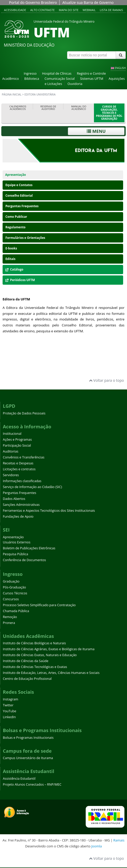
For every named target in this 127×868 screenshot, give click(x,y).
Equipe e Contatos (19, 185)
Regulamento (15, 227)
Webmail (89, 10)
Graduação (11, 581)
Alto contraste (42, 10)
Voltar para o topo (106, 380)
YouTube (10, 711)
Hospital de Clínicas (57, 73)
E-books (11, 248)
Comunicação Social (60, 79)
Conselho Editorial (19, 196)
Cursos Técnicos (15, 593)
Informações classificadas (22, 481)
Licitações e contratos (19, 469)
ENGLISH (120, 68)
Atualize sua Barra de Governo (88, 2)
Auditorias (11, 451)
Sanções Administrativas (21, 505)
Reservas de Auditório (48, 108)
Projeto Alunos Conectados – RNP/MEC (32, 784)
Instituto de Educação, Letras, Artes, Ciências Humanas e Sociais (51, 673)
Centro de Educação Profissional (27, 679)
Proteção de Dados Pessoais (24, 413)
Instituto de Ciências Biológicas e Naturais (34, 643)
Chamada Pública (16, 611)
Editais (10, 259)
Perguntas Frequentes (22, 206)
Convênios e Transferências (24, 457)
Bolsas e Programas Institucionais (28, 738)
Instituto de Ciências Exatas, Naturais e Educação (40, 655)
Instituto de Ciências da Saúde (26, 661)
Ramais (119, 840)
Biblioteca (32, 79)
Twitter (8, 705)
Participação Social (17, 445)
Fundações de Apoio (18, 517)
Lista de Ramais (112, 10)
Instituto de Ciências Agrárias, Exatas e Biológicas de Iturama (49, 649)
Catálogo (14, 269)
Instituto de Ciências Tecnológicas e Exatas (35, 667)
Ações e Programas (17, 440)
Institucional (12, 434)
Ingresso (30, 73)
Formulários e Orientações (25, 238)
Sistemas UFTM (92, 79)
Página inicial (12, 94)
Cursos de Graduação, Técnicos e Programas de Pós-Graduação (109, 113)
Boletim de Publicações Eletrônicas (29, 548)
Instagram (10, 699)
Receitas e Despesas (18, 463)
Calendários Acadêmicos (18, 108)
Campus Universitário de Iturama (28, 758)
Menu (96, 131)
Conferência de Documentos (24, 560)
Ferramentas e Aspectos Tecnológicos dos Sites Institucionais (49, 511)
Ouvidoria (75, 84)
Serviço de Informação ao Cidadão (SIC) (32, 487)
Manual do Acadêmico (79, 108)
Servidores (11, 475)
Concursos (11, 599)
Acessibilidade (15, 10)
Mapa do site (69, 10)
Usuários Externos (17, 542)
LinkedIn (9, 717)
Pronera (9, 623)
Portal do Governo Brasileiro (33, 2)
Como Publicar (16, 217)
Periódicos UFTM (20, 280)
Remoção (10, 617)
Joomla (97, 846)
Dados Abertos (14, 499)
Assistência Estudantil (19, 779)
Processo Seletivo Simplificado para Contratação (39, 605)
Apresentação (15, 175)
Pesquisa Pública (15, 554)
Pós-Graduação (14, 587)
